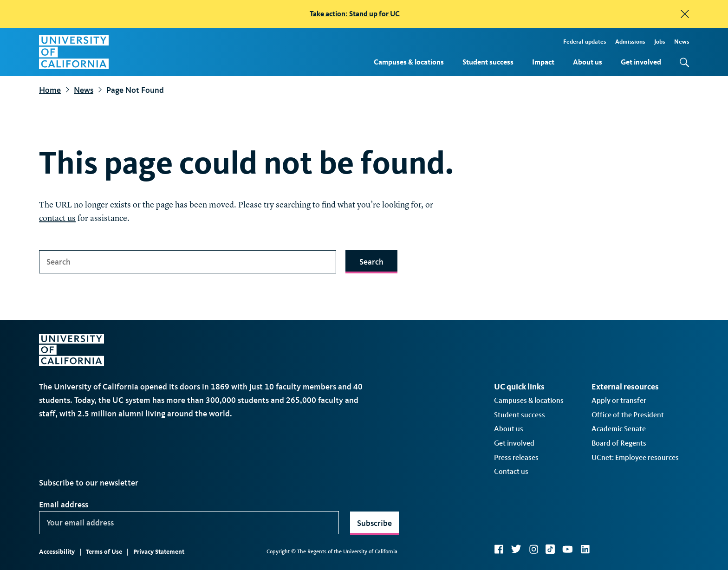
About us (588, 62)
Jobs (660, 42)
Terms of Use (104, 552)
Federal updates (585, 42)
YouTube (568, 549)
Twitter (516, 549)
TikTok (550, 549)
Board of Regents (619, 443)
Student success (488, 62)
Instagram (533, 549)
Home (50, 90)
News (682, 42)
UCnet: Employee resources (635, 457)
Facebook (499, 549)
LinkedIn (585, 549)
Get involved (641, 62)
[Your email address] (189, 523)
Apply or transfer (619, 400)
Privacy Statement (159, 552)
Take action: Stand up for (355, 14)
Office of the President (628, 415)
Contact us (511, 471)
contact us (57, 219)
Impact (543, 62)
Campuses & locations (409, 62)
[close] (685, 14)
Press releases (516, 457)
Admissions (630, 42)
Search (371, 262)
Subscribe (374, 523)
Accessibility (57, 552)
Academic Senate (619, 429)
